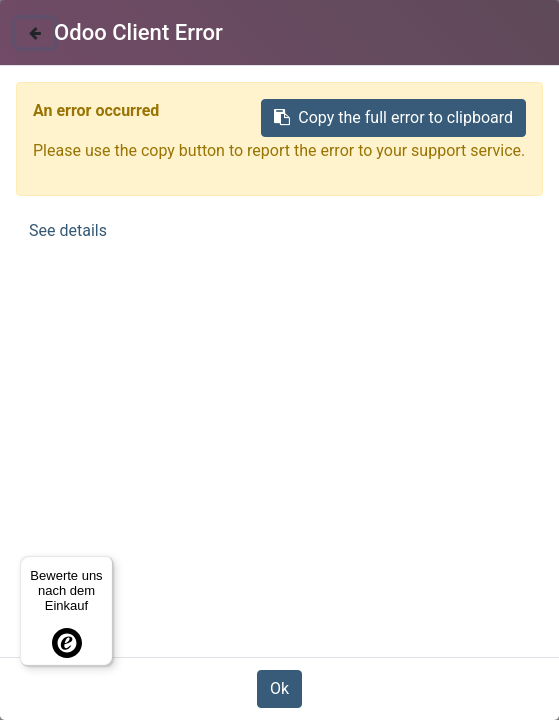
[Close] (35, 33)
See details (68, 230)
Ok (279, 688)
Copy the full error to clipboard (393, 117)
